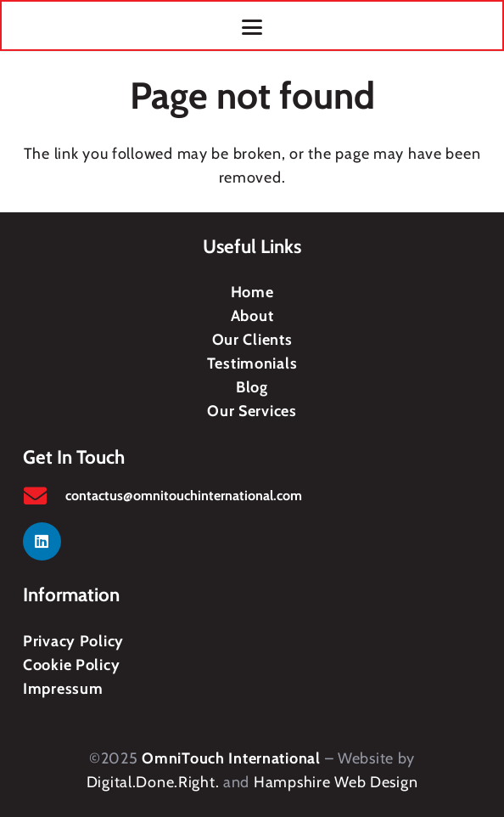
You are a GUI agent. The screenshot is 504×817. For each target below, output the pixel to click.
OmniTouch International (231, 758)
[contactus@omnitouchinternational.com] (44, 496)
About (252, 316)
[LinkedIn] (42, 541)
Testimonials (252, 363)
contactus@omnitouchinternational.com (184, 496)
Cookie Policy (71, 665)
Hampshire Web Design (336, 782)
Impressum (63, 689)
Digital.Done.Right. (153, 782)
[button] (252, 27)
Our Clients (252, 340)
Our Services (252, 411)
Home (252, 292)
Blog (252, 387)
